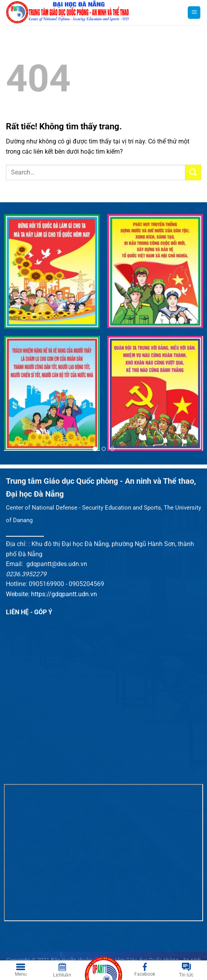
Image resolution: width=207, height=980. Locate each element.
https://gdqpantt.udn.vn (64, 594)
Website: (18, 594)
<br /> (103, 853)
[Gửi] (193, 172)
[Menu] (194, 13)
